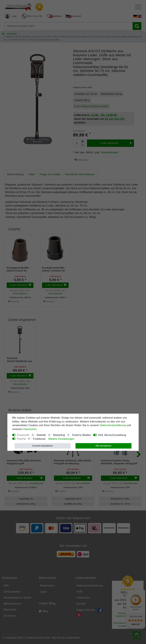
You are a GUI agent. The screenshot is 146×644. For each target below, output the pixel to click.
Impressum (30, 429)
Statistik (41, 435)
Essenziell (23, 435)
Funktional (39, 439)
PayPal (21, 439)
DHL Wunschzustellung (112, 435)
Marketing (59, 435)
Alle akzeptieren (103, 446)
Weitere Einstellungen (61, 439)
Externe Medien (82, 435)
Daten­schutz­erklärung (113, 425)
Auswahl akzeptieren (42, 446)
